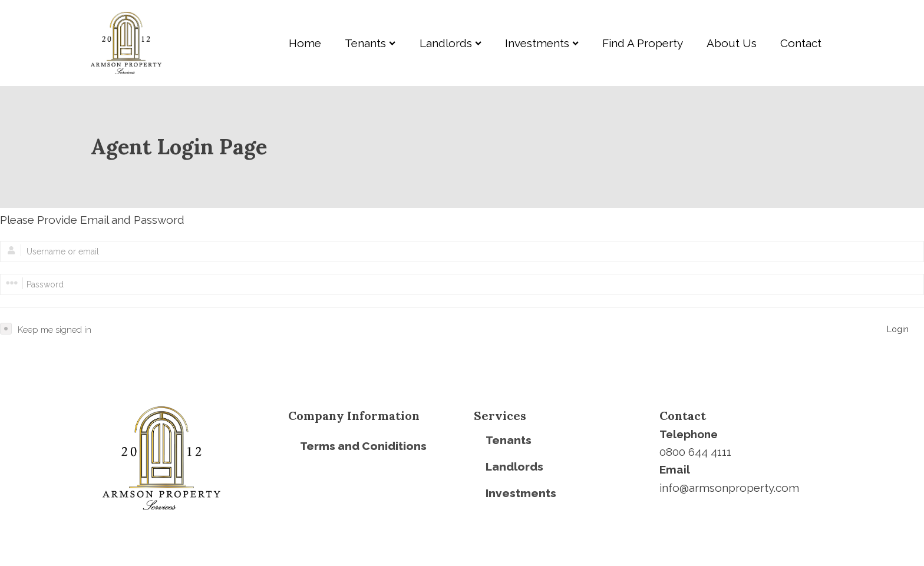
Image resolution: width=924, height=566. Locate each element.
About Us (732, 43)
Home (305, 43)
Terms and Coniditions (363, 446)
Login (898, 329)
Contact (801, 43)
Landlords (451, 43)
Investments (542, 43)
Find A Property (643, 43)
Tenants (370, 43)
